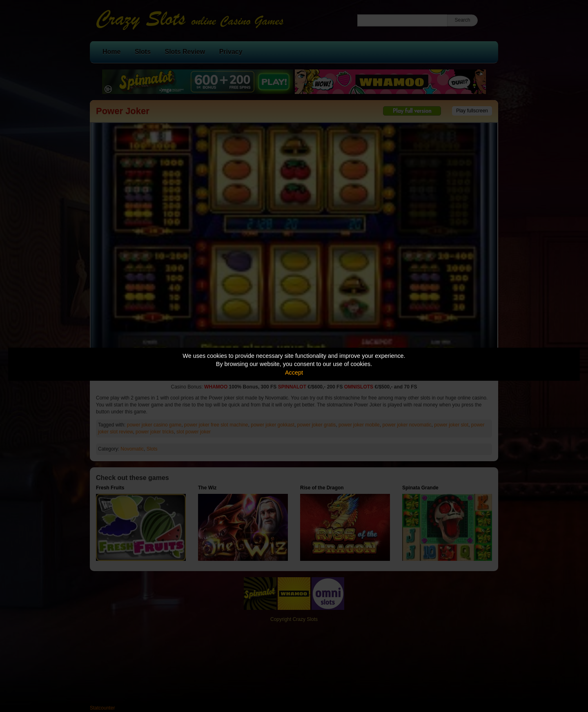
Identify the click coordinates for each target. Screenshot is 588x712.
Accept (294, 373)
